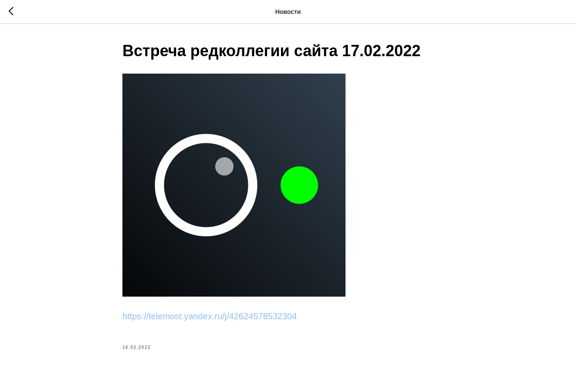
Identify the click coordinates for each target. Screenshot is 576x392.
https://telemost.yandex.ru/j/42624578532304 (210, 316)
